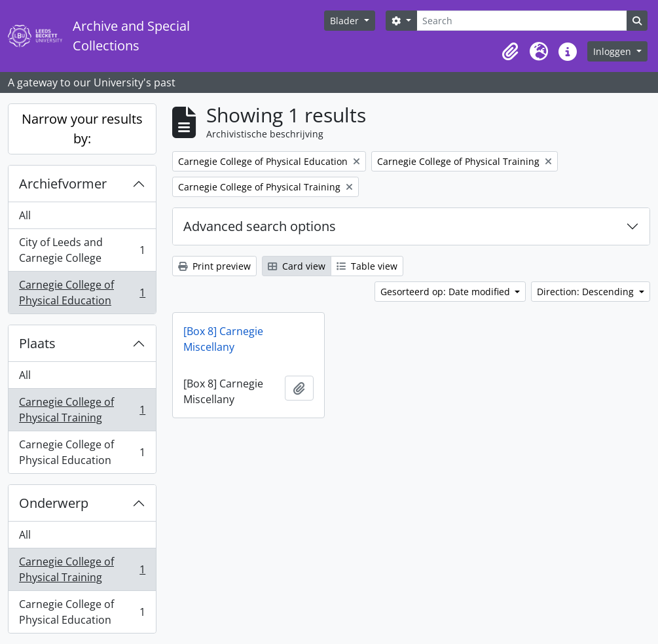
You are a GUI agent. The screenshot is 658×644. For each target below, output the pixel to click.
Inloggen (613, 51)
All (25, 215)
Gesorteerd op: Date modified (447, 292)
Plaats (37, 343)
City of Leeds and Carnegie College (82, 250)
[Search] (522, 21)
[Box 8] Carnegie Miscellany (223, 339)
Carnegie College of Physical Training (82, 410)
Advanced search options (260, 226)
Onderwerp (54, 503)
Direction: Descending (587, 292)
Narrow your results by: (82, 129)
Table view (367, 266)
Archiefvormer (63, 184)
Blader (346, 21)
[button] (510, 52)
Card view (297, 266)
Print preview (214, 266)
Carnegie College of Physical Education (82, 293)
